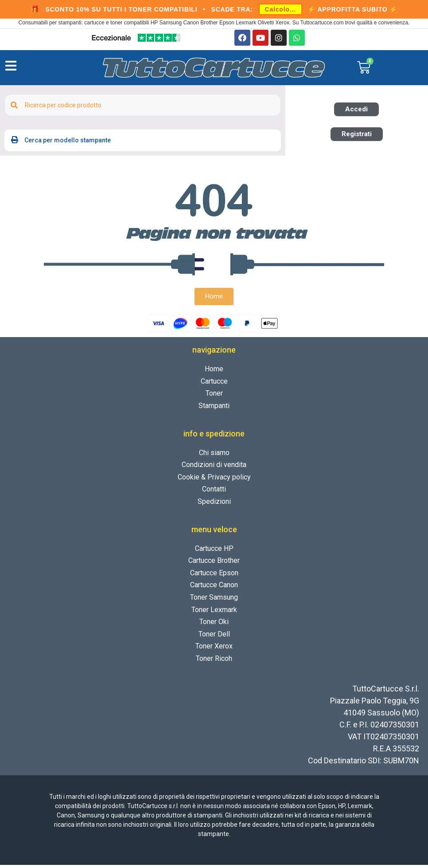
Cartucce (214, 384)
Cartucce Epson (214, 576)
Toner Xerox (214, 649)
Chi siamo (214, 456)
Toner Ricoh (214, 662)
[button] (356, 112)
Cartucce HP (214, 552)
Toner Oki (214, 625)
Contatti (214, 492)
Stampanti (214, 409)
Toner (214, 396)
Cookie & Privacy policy (214, 480)
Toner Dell (214, 637)
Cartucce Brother (214, 564)
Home (214, 372)
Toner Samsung (214, 600)
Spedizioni (214, 505)
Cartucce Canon (214, 588)
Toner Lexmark (214, 613)
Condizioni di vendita (214, 468)
